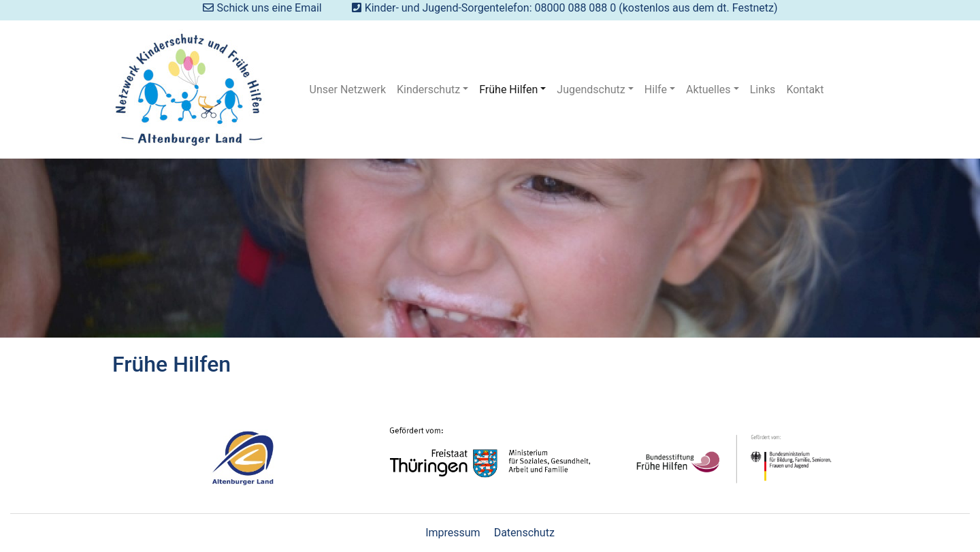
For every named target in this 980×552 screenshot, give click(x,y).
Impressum (453, 533)
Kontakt (805, 90)
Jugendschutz (591, 90)
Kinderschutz (428, 90)
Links (763, 90)
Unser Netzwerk (348, 90)
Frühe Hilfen (508, 90)
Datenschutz (524, 533)
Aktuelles (708, 90)
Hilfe (656, 90)
